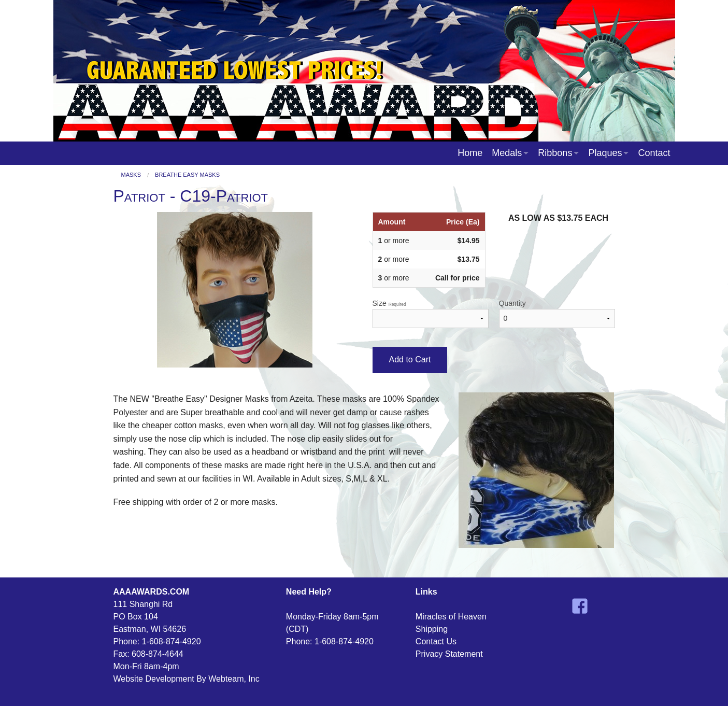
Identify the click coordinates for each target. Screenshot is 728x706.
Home (470, 153)
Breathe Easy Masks (187, 175)
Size (431, 314)
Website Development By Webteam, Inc (187, 679)
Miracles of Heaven (451, 617)
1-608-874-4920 (172, 641)
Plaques (605, 153)
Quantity (557, 314)
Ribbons (555, 153)
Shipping (432, 629)
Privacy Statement (449, 654)
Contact (654, 153)
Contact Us (436, 641)
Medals (507, 153)
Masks (131, 175)
